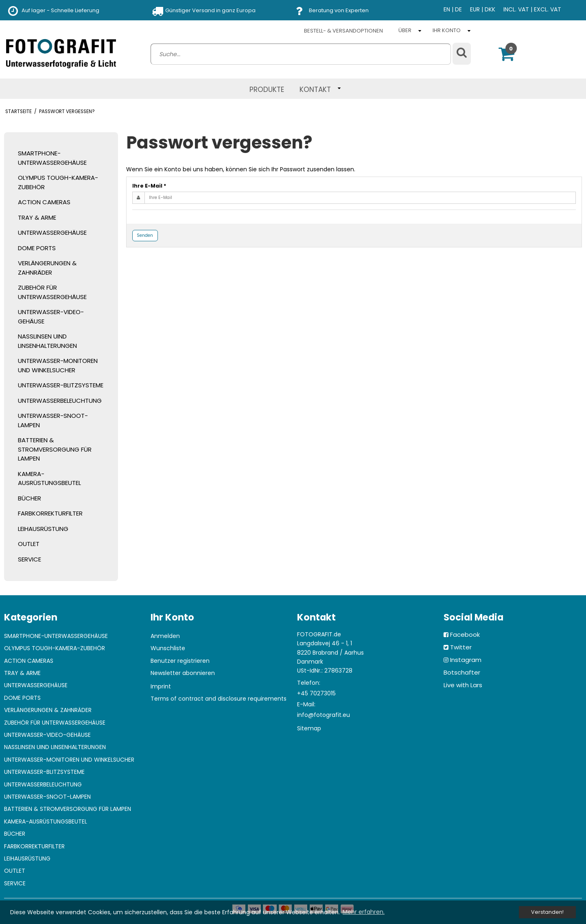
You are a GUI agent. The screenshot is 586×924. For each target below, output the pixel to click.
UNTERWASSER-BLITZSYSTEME (61, 385)
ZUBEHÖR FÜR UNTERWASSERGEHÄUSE (52, 292)
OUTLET (29, 544)
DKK (490, 9)
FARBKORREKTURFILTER (50, 513)
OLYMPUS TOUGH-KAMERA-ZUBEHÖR (58, 182)
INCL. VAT (516, 9)
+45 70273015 (316, 693)
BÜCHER (30, 498)
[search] (301, 54)
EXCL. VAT (548, 9)
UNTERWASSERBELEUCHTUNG (60, 401)
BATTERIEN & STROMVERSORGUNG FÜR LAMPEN (55, 449)
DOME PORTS (37, 248)
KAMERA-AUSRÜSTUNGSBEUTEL (49, 478)
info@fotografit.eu (324, 715)
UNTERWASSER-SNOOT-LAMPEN (53, 420)
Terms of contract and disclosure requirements (219, 699)
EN (447, 9)
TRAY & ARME (37, 217)
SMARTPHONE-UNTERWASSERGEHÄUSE (52, 158)
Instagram (466, 660)
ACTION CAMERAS (44, 202)
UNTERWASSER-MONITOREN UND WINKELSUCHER (58, 365)
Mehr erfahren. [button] (364, 912)
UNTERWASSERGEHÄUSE (52, 233)
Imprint (161, 686)
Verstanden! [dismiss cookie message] (547, 912)
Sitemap (309, 728)
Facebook (465, 635)
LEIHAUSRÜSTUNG (43, 529)
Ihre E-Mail (149, 186)
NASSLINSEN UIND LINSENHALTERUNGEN (47, 341)
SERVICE (30, 559)
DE (458, 9)
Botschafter (462, 672)
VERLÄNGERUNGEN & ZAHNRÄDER (47, 268)
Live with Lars (463, 685)
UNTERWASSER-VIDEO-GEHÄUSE (51, 317)
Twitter (461, 647)
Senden (145, 235)
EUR (475, 9)
